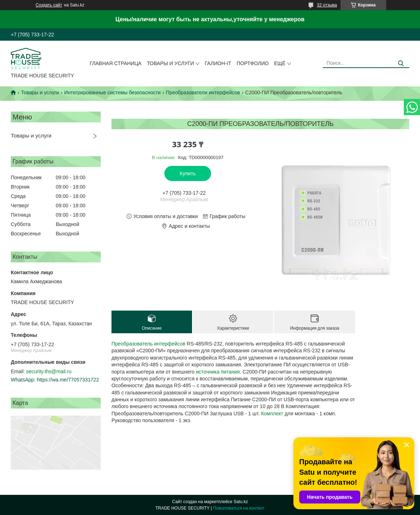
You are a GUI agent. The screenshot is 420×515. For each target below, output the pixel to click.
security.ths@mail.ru (49, 371)
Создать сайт (49, 5)
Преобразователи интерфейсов (203, 92)
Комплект (272, 414)
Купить (188, 173)
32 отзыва (327, 5)
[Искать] (401, 64)
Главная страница (116, 63)
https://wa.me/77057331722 (68, 380)
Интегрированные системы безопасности (113, 92)
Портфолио (253, 63)
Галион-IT (218, 63)
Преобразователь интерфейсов (148, 344)
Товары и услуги (170, 63)
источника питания (218, 372)
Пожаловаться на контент (239, 508)
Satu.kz (241, 502)
